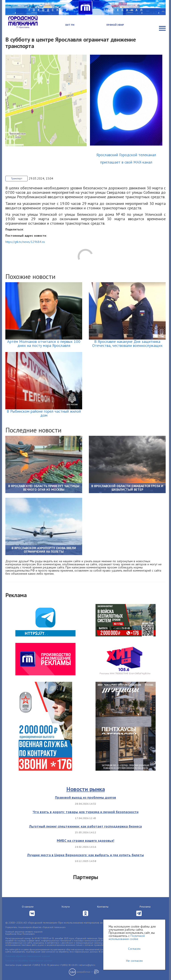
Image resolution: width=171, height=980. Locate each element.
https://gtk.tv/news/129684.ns (25, 242)
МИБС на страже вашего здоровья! (85, 840)
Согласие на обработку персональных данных (29, 961)
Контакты (103, 907)
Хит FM (70, 25)
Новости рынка (86, 789)
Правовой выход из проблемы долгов (85, 797)
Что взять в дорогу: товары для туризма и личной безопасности (86, 812)
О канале (28, 907)
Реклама (145, 907)
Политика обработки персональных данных (28, 956)
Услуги (66, 907)
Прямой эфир (115, 25)
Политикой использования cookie (127, 937)
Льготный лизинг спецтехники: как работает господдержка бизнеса (85, 826)
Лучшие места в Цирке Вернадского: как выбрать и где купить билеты (85, 855)
